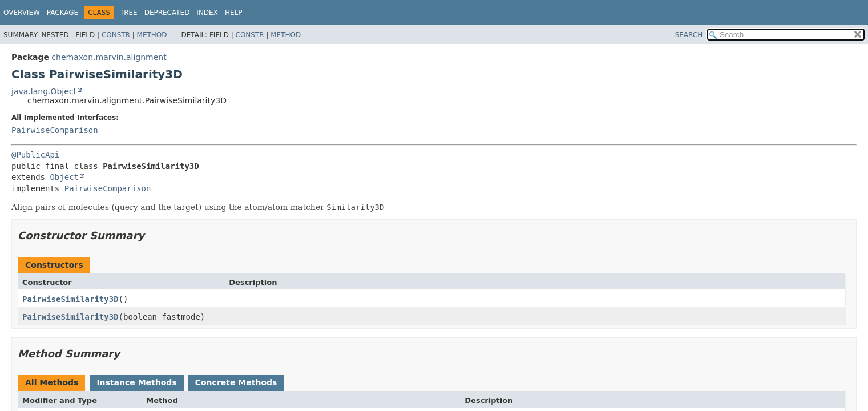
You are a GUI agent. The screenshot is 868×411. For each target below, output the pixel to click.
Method (152, 35)
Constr (116, 35)
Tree (129, 13)
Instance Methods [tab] (136, 382)
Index (207, 13)
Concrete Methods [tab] (236, 382)
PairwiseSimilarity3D (70, 299)
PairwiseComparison (55, 130)
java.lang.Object (44, 91)
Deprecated (167, 13)
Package (62, 13)
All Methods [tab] (52, 382)
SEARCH (689, 35)
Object (64, 177)
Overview (22, 13)
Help (234, 13)
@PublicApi (35, 155)
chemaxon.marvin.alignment (109, 57)
